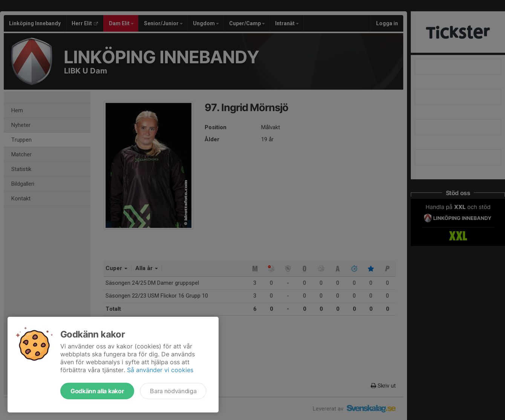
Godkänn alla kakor (97, 391)
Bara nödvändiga (173, 391)
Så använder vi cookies (160, 370)
